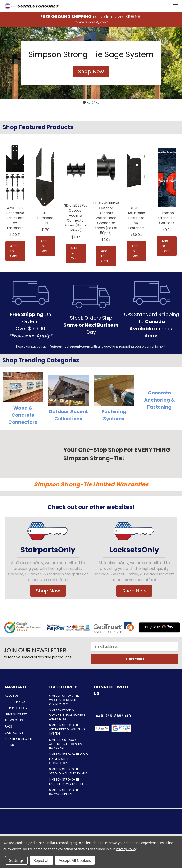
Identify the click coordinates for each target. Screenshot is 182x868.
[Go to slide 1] (84, 102)
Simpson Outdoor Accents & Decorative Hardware (66, 744)
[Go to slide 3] (93, 102)
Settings (16, 860)
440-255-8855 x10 (113, 716)
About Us (12, 696)
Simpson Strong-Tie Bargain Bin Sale (64, 792)
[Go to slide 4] (98, 102)
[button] (91, 72)
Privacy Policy (16, 714)
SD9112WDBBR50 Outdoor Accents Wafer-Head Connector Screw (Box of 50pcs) (106, 218)
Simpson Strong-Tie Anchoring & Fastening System (67, 729)
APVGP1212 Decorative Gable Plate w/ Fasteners (15, 218)
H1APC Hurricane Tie (45, 218)
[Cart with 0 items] (167, 6)
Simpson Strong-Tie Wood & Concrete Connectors (64, 700)
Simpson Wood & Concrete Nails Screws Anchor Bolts (67, 715)
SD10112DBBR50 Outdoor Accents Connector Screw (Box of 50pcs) (76, 218)
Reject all (41, 860)
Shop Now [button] (48, 591)
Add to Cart (14, 251)
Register (28, 739)
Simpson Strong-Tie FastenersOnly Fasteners (68, 782)
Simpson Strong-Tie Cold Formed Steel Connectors (68, 759)
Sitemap (10, 745)
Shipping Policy (16, 708)
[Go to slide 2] (89, 102)
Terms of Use (14, 720)
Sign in (10, 739)
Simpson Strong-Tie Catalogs (167, 218)
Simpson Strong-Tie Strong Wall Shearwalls (68, 771)
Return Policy (15, 702)
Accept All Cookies (75, 860)
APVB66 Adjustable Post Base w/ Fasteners (136, 218)
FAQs (8, 726)
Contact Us (14, 733)
